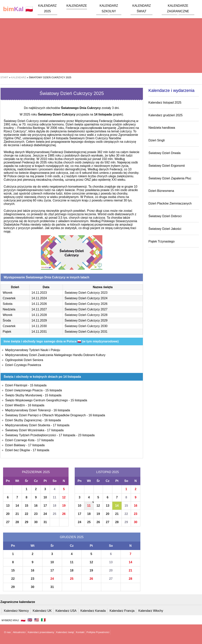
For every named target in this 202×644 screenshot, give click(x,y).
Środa (7, 320)
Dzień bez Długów (18, 450)
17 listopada (61, 425)
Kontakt (80, 632)
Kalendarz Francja (122, 611)
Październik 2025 (36, 472)
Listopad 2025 (108, 472)
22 (26, 514)
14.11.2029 (39, 320)
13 (8, 506)
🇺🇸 (37, 620)
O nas (7, 632)
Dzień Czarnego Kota (20, 440)
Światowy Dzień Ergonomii (167, 166)
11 (55, 497)
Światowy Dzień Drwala (164, 153)
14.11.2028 (39, 315)
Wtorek (8, 293)
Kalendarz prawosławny (41, 632)
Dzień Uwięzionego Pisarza (24, 390)
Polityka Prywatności (98, 632)
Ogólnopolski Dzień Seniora (24, 360)
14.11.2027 (39, 309)
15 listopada (38, 385)
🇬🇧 (30, 620)
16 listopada (36, 405)
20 (8, 514)
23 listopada (86, 435)
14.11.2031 (39, 332)
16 (36, 506)
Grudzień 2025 (72, 537)
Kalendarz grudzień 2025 (166, 115)
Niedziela (9, 309)
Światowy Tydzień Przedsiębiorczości (31, 435)
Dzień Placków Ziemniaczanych (170, 203)
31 (45, 522)
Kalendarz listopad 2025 (165, 103)
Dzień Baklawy (15, 445)
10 (45, 497)
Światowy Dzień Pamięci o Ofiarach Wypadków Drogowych (46, 415)
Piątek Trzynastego (161, 241)
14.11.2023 (39, 293)
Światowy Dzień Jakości (165, 229)
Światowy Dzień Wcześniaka (25, 430)
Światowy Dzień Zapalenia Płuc (170, 178)
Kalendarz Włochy (151, 611)
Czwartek (9, 298)
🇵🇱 (18, 9)
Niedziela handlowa (162, 128)
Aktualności (19, 632)
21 (17, 514)
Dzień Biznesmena (161, 191)
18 (55, 506)
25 (55, 514)
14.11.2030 (39, 326)
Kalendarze (77, 6)
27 (8, 522)
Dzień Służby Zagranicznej (23, 420)
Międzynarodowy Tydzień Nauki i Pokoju (33, 350)
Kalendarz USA (66, 611)
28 (17, 522)
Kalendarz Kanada (93, 611)
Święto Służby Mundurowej (24, 395)
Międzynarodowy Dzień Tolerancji (28, 410)
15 (26, 506)
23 (36, 514)
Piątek (7, 332)
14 (17, 506)
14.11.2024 (39, 298)
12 (64, 497)
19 (64, 506)
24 (45, 514)
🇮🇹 (43, 620)
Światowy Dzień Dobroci (165, 216)
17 (45, 506)
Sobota (8, 304)
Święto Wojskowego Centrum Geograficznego (36, 400)
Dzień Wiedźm (15, 405)
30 (36, 522)
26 (64, 514)
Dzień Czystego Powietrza (23, 365)
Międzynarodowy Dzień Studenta (28, 425)
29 (26, 522)
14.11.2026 (39, 304)
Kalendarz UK (42, 611)
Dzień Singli (156, 140)
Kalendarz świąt (65, 632)
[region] (101, 42)
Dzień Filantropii (16, 385)
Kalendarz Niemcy (16, 611)
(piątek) (108, 114)
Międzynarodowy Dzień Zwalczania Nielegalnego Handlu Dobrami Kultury (55, 355)
